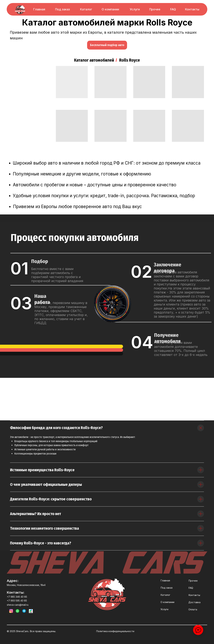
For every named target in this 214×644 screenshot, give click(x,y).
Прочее (155, 9)
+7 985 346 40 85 (17, 597)
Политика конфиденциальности (115, 631)
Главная (39, 9)
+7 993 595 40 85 (17, 601)
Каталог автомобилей (94, 60)
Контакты (192, 9)
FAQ (173, 9)
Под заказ (63, 9)
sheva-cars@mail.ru (18, 605)
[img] (20, 10)
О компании (110, 9)
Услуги (135, 9)
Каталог (86, 9)
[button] (107, 45)
